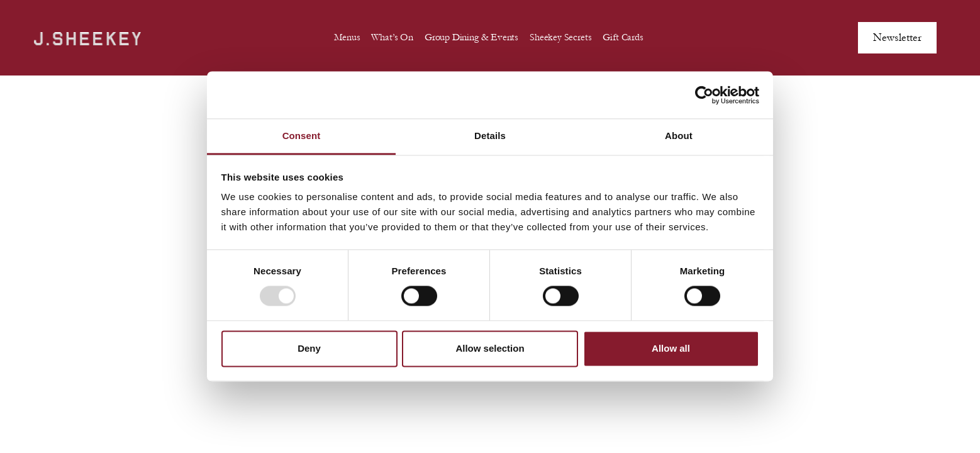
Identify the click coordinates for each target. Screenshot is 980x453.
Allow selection (490, 348)
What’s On (392, 37)
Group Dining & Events (471, 37)
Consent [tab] (302, 136)
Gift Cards (623, 37)
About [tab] (679, 136)
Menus (347, 37)
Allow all (671, 348)
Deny (309, 348)
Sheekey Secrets (560, 37)
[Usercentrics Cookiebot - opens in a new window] (704, 95)
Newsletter (897, 37)
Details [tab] (490, 136)
